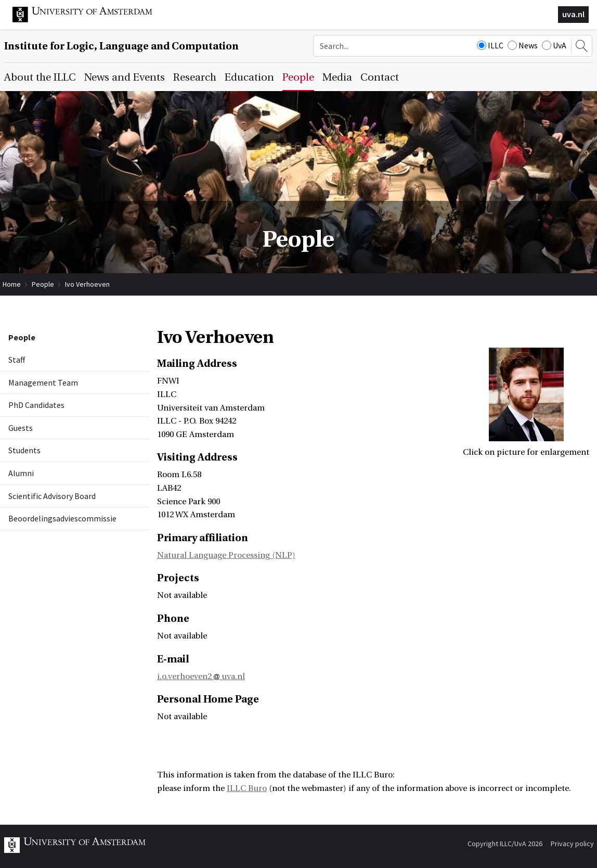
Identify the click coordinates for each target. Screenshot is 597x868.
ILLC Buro (247, 788)
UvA (554, 45)
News (523, 45)
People (43, 284)
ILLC (490, 45)
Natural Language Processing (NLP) (226, 555)
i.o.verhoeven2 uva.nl (201, 676)
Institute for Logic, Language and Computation (121, 46)
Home (12, 284)
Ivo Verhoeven (87, 284)
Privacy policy (572, 844)
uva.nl (573, 14)
